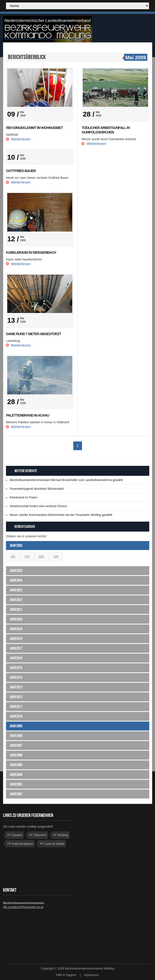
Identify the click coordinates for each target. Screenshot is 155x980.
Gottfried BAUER (21, 171)
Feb (27, 557)
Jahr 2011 (16, 706)
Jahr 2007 (16, 745)
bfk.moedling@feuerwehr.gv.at (23, 907)
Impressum (91, 975)
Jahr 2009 (16, 726)
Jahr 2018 (16, 639)
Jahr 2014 (16, 677)
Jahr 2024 (16, 580)
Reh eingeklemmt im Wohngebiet (34, 128)
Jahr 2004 (16, 774)
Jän (13, 557)
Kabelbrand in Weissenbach (31, 252)
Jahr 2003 (16, 784)
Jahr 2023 (16, 590)
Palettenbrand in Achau (28, 415)
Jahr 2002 (16, 794)
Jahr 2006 (16, 755)
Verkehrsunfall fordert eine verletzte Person (38, 506)
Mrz (41, 557)
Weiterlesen (21, 139)
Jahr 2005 (16, 765)
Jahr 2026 (16, 545)
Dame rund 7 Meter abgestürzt (34, 334)
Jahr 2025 (16, 571)
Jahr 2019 (16, 629)
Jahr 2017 (16, 648)
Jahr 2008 (16, 736)
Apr (56, 557)
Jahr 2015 (16, 668)
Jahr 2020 (16, 619)
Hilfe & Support (66, 975)
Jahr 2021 (16, 609)
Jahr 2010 (16, 716)
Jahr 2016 (16, 658)
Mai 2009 (135, 58)
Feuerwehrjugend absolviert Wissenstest (37, 489)
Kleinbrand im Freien (24, 497)
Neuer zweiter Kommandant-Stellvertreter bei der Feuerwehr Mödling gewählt (61, 515)
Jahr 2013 (16, 687)
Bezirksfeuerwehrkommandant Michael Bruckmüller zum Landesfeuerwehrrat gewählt (66, 480)
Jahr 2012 (16, 697)
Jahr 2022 (16, 600)
